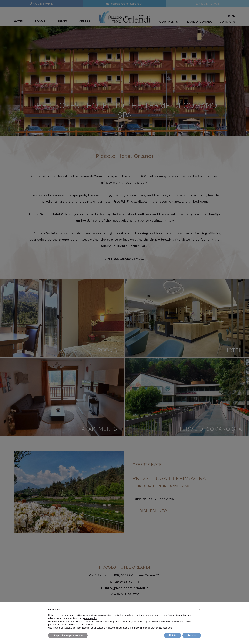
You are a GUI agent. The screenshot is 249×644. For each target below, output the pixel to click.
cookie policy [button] (91, 618)
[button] (199, 609)
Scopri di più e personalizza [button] (68, 635)
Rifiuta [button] (173, 635)
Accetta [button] (192, 635)
